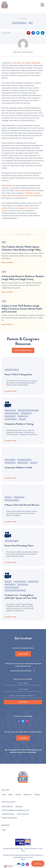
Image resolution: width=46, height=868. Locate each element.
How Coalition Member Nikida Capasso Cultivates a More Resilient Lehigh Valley (21, 249)
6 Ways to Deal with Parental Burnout (22, 507)
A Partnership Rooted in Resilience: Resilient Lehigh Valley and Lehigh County (23, 280)
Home (4, 795)
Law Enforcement (11, 421)
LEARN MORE (11, 393)
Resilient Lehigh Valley (23, 52)
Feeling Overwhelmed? (38, 864)
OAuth (23, 860)
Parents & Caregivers (19, 23)
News (31, 23)
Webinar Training (10, 413)
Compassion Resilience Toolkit (18, 470)
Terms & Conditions (31, 849)
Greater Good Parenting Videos (19, 548)
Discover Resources (21, 671)
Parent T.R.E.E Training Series (18, 376)
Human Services (26, 415)
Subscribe (23, 702)
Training (37, 795)
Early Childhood (10, 418)
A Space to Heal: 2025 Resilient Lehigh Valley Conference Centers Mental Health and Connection (22, 312)
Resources (28, 795)
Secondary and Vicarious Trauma (28, 413)
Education (22, 421)
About (11, 795)
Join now (23, 738)
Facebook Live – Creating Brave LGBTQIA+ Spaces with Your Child (21, 599)
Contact (18, 795)
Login (4, 830)
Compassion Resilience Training (19, 426)
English (9, 866)
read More (7, 264)
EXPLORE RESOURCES (23, 350)
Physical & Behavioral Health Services (15, 810)
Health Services (23, 418)
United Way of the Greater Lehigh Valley (26, 63)
